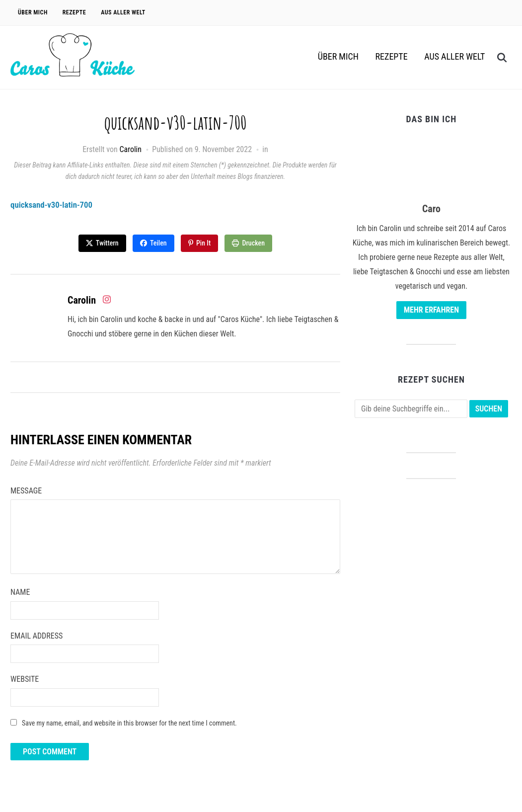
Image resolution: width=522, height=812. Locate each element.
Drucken (254, 243)
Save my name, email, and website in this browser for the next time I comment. (129, 723)
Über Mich (33, 12)
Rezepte (74, 12)
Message (26, 490)
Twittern (107, 243)
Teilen (158, 243)
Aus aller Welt (123, 12)
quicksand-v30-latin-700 (54, 204)
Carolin (130, 149)
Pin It (203, 243)
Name (20, 592)
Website (25, 679)
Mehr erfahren (431, 310)
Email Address (37, 635)
